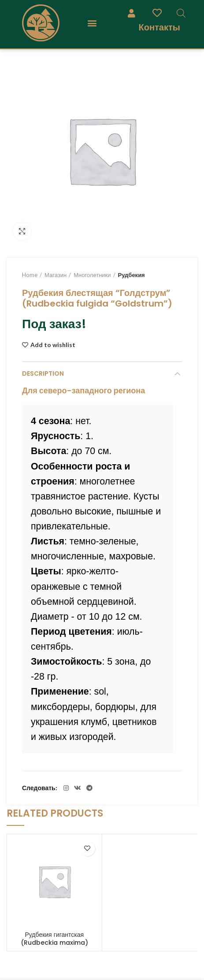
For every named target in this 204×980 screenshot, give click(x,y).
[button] (92, 23)
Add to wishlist (53, 345)
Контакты (159, 27)
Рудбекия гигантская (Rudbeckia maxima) (54, 939)
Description (43, 374)
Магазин (56, 275)
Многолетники (92, 275)
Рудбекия (132, 275)
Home (30, 275)
